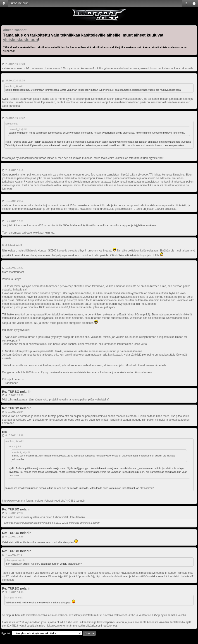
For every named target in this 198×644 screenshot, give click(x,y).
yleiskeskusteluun (20, 40)
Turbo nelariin (19, 3)
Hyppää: (6, 633)
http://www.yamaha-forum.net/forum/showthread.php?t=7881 (39, 501)
